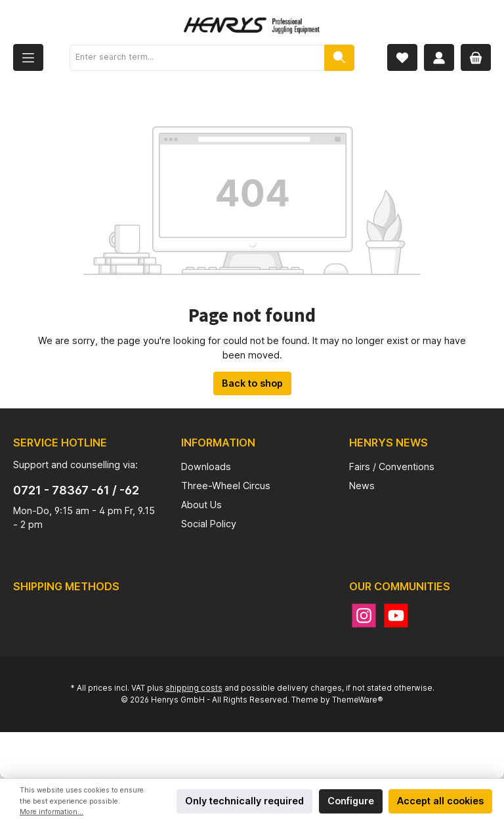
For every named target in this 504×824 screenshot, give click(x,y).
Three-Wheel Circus (226, 486)
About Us (201, 505)
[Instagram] (364, 616)
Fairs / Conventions (392, 466)
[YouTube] (396, 616)
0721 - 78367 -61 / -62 (76, 490)
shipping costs (194, 688)
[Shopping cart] (476, 57)
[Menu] (28, 57)
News (362, 486)
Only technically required (244, 801)
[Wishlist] (402, 57)
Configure (351, 801)
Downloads (206, 466)
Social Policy (209, 524)
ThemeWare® (358, 700)
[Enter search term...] (197, 58)
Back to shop (252, 383)
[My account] (439, 57)
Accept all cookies (440, 801)
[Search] (339, 58)
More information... (52, 812)
